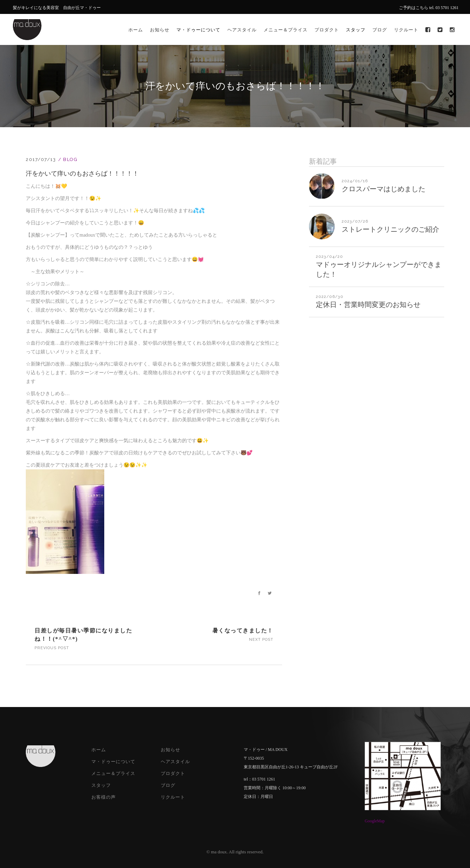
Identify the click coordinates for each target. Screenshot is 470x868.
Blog (70, 159)
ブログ (168, 785)
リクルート (173, 797)
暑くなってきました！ (243, 631)
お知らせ (170, 750)
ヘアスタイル (175, 762)
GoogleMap (375, 821)
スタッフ (101, 785)
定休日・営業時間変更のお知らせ (368, 305)
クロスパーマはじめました (384, 189)
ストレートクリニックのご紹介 (391, 229)
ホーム (99, 750)
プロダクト (173, 773)
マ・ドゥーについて (113, 762)
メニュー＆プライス (113, 773)
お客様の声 (104, 797)
